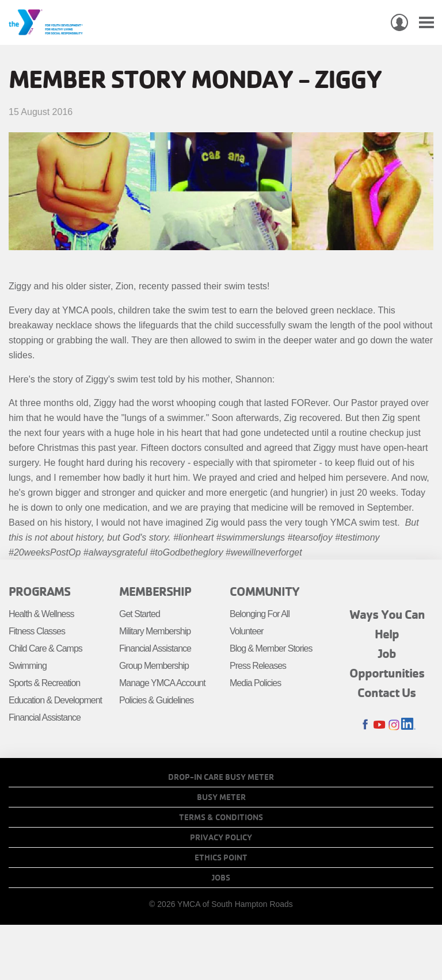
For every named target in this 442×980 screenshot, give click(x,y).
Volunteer (247, 631)
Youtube (380, 725)
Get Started (140, 614)
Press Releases (258, 666)
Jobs (221, 878)
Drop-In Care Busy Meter (221, 777)
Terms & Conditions (221, 817)
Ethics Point (221, 857)
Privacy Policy (221, 837)
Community (264, 591)
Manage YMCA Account (162, 683)
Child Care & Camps (45, 648)
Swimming (28, 666)
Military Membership (155, 631)
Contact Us (387, 692)
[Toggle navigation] (426, 23)
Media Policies (255, 683)
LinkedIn (408, 725)
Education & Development (55, 700)
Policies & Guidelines (156, 700)
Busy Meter (221, 797)
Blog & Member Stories (271, 648)
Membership (155, 591)
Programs (39, 591)
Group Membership (154, 666)
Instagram (394, 725)
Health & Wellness (41, 614)
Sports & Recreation (44, 683)
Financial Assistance (45, 717)
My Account (399, 22)
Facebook (365, 725)
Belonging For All (260, 614)
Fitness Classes (37, 631)
